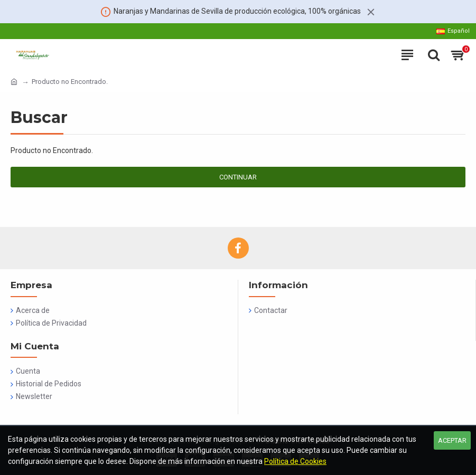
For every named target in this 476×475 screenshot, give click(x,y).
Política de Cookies (295, 461)
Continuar (238, 177)
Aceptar (452, 440)
